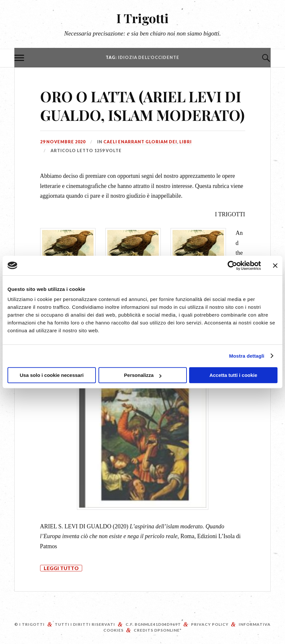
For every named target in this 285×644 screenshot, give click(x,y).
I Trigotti (142, 18)
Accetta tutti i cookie (233, 375)
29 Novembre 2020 (63, 142)
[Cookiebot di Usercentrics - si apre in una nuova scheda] (232, 265)
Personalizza (143, 375)
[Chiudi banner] (275, 265)
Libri (186, 142)
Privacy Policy (210, 624)
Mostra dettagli (247, 356)
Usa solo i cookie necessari (52, 375)
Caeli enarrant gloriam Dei (140, 142)
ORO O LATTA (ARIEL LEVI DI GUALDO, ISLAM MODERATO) (142, 106)
